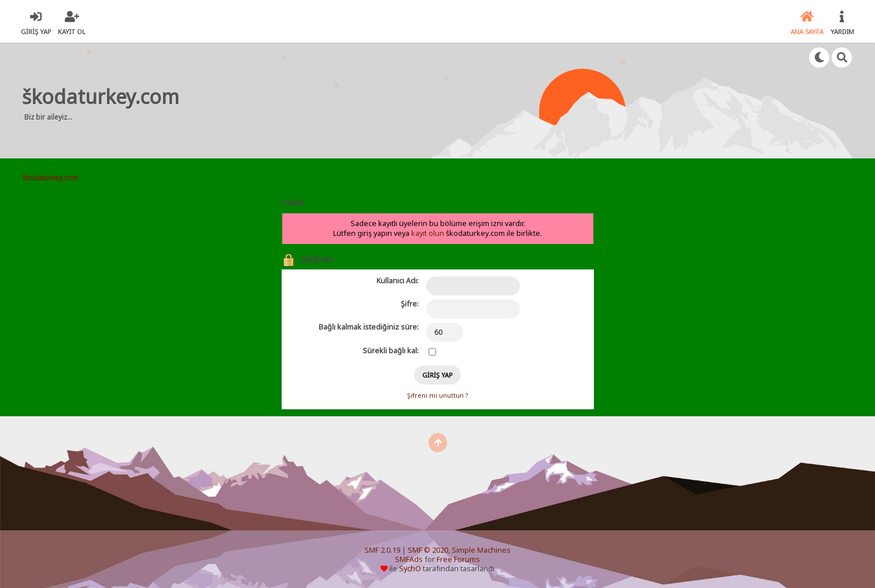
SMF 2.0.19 (382, 550)
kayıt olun (428, 233)
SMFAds (409, 559)
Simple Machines (481, 550)
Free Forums (458, 559)
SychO (410, 569)
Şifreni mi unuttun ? (438, 395)
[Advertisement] (407, 101)
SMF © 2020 (428, 550)
